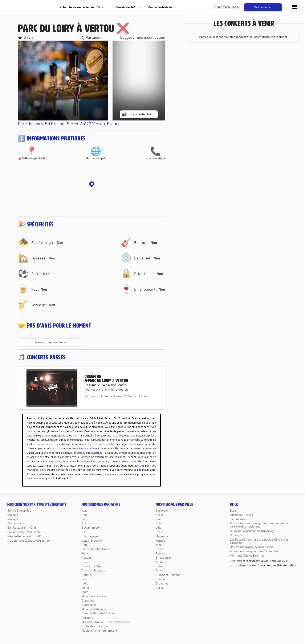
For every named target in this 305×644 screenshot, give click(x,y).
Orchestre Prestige (94, 626)
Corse (160, 588)
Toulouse (162, 562)
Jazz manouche (92, 541)
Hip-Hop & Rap (91, 566)
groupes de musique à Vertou (83, 462)
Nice (159, 545)
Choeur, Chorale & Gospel (98, 614)
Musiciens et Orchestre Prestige (29, 541)
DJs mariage (90, 536)
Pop (84, 519)
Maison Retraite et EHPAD (24, 536)
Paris (159, 549)
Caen (159, 519)
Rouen (160, 566)
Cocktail (13, 515)
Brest (159, 515)
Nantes (160, 541)
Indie (85, 584)
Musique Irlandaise (94, 596)
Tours (159, 571)
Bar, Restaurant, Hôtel (22, 528)
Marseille (162, 536)
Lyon (159, 532)
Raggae (87, 558)
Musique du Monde (94, 609)
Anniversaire (16, 524)
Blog (233, 511)
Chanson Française (94, 571)
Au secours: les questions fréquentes (254, 551)
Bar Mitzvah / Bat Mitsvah (24, 532)
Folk (84, 579)
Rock (85, 515)
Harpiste (87, 618)
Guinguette (89, 605)
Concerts (236, 535)
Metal (85, 588)
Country (87, 575)
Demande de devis (160, 7)
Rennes (161, 554)
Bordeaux (162, 511)
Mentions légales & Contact (248, 556)
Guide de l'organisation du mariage (253, 531)
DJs (84, 532)
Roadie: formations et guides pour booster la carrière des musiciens (259, 525)
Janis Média (238, 519)
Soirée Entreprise (19, 511)
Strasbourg (163, 558)
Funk (85, 554)
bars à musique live (85, 449)
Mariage (13, 519)
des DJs (139, 466)
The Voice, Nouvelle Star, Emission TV (106, 622)
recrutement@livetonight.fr (278, 566)
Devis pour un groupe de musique (252, 547)
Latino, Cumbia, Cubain (97, 549)
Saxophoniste (91, 528)
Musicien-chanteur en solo (99, 631)
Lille (159, 528)
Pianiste (87, 524)
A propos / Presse (241, 515)
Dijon (159, 524)
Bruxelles (162, 584)
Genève (161, 579)
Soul (85, 545)
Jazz (85, 511)
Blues (85, 562)
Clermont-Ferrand (168, 575)
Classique (88, 601)
